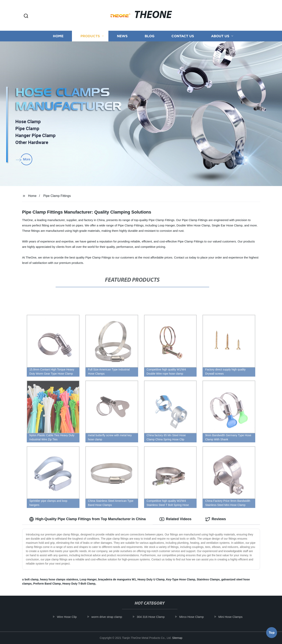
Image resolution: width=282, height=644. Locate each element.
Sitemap (177, 638)
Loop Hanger (88, 579)
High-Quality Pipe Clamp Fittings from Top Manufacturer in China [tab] (87, 519)
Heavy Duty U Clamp (151, 579)
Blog (150, 36)
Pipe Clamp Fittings (57, 196)
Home (58, 36)
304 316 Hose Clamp (154, 617)
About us (220, 36)
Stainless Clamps (208, 579)
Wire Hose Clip (70, 617)
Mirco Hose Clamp (195, 617)
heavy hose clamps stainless (59, 579)
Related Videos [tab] (175, 519)
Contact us (183, 36)
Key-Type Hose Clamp (181, 579)
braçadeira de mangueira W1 (117, 579)
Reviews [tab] (216, 519)
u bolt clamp (30, 579)
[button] (26, 16)
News (122, 36)
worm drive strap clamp (110, 617)
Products (90, 36)
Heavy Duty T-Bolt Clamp (79, 584)
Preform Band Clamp (47, 584)
